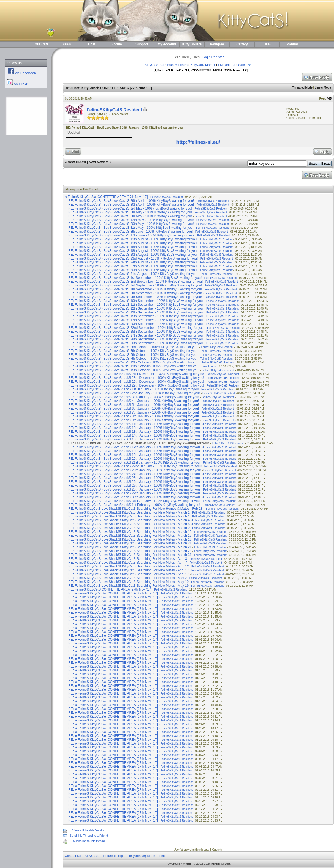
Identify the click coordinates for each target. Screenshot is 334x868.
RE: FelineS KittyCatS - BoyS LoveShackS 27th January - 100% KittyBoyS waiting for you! (135, 486)
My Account (167, 44)
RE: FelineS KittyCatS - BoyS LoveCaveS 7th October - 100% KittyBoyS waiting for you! (133, 359)
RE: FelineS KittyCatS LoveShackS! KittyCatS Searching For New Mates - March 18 (130, 539)
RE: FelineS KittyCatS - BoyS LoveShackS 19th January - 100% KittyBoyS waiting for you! (135, 455)
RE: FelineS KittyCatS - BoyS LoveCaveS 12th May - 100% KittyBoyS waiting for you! (131, 220)
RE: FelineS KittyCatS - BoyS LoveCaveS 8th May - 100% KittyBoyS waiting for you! (130, 216)
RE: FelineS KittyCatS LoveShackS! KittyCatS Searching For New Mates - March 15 (130, 536)
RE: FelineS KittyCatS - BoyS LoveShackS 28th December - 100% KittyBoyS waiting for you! (136, 378)
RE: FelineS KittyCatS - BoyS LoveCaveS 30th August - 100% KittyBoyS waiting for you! (133, 270)
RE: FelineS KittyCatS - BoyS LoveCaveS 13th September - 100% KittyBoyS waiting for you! (136, 312)
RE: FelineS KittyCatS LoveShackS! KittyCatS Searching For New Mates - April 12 (129, 566)
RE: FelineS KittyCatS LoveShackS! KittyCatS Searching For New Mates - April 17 (129, 570)
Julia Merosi (209, 366)
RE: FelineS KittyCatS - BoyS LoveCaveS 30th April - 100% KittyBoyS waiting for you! (131, 205)
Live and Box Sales (232, 65)
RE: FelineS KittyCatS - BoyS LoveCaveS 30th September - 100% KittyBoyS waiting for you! (136, 343)
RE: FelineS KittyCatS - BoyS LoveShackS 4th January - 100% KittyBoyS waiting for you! (134, 401)
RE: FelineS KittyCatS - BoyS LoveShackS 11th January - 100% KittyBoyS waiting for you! (135, 424)
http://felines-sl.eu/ (198, 142)
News (66, 44)
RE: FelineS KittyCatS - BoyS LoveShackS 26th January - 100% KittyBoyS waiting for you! (135, 482)
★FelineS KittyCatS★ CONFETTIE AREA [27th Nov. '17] (107, 197)
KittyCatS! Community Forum (166, 65)
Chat (92, 44)
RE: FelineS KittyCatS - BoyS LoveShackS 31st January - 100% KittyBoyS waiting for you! (134, 501)
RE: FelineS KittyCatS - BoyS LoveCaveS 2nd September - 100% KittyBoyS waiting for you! (135, 282)
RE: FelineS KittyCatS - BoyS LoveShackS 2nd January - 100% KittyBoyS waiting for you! (134, 393)
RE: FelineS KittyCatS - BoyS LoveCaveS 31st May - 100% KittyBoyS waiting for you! (131, 228)
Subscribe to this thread (89, 841)
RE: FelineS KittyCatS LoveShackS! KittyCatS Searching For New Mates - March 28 (130, 551)
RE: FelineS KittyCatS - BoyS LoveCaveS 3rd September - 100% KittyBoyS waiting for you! (135, 285)
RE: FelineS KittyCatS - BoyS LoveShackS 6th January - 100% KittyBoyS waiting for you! (134, 409)
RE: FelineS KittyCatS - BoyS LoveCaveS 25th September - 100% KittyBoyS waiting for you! (136, 332)
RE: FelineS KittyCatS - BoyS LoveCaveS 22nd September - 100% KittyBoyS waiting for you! (136, 328)
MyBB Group (221, 864)
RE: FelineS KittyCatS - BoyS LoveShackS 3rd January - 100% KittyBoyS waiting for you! (134, 397)
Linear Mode (323, 88)
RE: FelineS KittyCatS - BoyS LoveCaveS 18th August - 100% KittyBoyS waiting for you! (133, 251)
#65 (329, 99)
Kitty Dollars (192, 44)
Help (162, 856)
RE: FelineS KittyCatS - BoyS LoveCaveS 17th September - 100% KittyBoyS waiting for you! (136, 320)
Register (218, 57)
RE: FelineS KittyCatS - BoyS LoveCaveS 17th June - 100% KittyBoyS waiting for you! (131, 235)
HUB (267, 44)
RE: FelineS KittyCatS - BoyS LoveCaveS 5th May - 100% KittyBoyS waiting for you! (130, 212)
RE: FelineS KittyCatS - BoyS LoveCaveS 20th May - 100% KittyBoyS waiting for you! (131, 224)
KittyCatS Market (203, 65)
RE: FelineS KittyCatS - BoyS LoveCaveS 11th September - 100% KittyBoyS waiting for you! (136, 305)
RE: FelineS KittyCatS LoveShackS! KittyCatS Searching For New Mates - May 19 (128, 582)
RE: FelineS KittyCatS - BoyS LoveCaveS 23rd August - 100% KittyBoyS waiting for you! (133, 258)
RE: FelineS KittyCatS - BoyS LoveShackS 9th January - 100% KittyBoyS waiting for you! (134, 420)
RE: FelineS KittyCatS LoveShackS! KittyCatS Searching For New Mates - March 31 (130, 555)
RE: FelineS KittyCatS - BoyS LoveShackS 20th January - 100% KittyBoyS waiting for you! (135, 459)
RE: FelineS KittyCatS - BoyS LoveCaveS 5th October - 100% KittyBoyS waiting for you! (133, 351)
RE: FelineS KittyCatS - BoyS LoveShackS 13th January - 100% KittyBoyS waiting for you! (135, 432)
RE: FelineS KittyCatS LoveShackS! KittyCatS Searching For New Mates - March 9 (129, 528)
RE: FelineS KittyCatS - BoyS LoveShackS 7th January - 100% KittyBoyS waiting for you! (134, 412)
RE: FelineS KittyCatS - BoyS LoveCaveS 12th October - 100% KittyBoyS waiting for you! (134, 362)
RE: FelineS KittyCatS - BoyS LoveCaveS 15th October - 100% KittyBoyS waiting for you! (134, 370)
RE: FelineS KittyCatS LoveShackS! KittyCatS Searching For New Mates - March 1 (129, 512)
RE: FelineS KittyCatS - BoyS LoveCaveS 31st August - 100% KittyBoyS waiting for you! (133, 274)
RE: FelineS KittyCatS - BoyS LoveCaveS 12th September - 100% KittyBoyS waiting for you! (136, 308)
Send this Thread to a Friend (89, 836)
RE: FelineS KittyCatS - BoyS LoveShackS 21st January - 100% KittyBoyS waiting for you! (134, 462)
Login (206, 57)
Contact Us (73, 856)
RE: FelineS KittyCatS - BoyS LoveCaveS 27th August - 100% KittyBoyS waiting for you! (133, 266)
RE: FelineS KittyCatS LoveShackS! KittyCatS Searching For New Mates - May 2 (127, 578)
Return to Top (113, 856)
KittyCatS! (92, 856)
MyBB (187, 864)
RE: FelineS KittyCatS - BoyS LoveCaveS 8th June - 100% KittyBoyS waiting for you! (131, 232)
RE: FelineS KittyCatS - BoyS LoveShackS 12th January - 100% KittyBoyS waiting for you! (135, 428)
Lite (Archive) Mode (141, 856)
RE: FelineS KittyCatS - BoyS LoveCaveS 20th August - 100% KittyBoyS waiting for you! (133, 255)
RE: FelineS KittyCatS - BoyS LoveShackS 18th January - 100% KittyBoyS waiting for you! (135, 451)
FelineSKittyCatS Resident (114, 110)
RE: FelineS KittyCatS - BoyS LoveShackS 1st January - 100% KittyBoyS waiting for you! (134, 389)
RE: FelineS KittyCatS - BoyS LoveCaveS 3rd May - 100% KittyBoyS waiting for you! (130, 208)
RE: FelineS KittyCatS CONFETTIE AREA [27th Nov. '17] (110, 589)
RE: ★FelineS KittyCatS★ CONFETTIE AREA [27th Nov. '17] (113, 593)
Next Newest (99, 162)
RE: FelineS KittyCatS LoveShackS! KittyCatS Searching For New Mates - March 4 (129, 520)
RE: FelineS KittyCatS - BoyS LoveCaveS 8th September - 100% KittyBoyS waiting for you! (135, 293)
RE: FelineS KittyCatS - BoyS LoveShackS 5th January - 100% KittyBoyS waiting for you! (134, 405)
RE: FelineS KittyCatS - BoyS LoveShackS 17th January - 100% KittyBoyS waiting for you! (135, 447)
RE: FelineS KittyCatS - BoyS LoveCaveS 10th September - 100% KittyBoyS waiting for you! (136, 301)
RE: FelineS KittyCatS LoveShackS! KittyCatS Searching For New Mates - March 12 (130, 532)
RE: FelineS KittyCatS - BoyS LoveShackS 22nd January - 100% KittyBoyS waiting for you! (135, 466)
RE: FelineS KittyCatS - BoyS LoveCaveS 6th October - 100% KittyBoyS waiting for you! (133, 355)
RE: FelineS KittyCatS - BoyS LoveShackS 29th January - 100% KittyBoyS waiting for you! (135, 493)
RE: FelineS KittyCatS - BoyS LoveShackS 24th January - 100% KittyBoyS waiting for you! (135, 474)
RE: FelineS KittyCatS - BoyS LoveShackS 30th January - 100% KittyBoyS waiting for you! (135, 497)
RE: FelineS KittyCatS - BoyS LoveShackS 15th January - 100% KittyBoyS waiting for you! (135, 439)
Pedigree (217, 44)
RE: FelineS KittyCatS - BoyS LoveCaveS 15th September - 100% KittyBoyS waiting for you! (136, 316)
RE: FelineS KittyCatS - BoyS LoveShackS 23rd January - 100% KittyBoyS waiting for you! (135, 470)
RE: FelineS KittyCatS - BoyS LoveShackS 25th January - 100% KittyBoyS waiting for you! (135, 478)
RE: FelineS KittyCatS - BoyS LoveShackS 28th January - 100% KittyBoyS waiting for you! (135, 489)
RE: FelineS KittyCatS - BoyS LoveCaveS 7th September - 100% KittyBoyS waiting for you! (135, 289)
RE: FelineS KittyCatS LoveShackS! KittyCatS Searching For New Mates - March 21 (130, 543)
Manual (292, 44)
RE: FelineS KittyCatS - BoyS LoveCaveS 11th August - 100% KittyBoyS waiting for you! (133, 239)
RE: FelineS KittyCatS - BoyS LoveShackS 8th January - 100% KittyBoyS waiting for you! (134, 416)
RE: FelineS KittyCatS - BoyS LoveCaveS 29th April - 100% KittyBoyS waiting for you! (131, 201)
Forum (117, 44)
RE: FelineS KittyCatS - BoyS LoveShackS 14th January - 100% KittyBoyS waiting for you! (135, 436)
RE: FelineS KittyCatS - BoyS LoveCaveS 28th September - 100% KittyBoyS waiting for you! (136, 339)
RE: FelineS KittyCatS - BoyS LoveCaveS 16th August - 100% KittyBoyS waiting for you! (133, 247)
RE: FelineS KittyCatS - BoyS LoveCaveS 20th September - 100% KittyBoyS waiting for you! (136, 324)
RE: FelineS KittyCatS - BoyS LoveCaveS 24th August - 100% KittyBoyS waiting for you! (133, 262)
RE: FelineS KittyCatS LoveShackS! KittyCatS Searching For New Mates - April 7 (128, 563)
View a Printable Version (89, 830)
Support (142, 44)
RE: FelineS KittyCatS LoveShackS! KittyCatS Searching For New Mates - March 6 (129, 524)
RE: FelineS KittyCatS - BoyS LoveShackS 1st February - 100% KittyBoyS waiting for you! (134, 505)
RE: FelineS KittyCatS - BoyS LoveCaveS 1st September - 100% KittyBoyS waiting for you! (135, 278)
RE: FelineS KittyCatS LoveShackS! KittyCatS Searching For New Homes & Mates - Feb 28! (136, 509)
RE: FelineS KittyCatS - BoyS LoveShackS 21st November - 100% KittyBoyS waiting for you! (136, 374)
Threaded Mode (302, 88)
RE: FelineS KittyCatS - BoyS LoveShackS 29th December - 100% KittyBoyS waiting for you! (136, 382)
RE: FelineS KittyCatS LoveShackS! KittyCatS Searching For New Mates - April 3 (128, 559)
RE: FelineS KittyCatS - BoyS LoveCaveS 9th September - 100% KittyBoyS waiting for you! (135, 297)
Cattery (242, 44)
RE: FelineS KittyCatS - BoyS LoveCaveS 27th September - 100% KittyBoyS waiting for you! (136, 335)
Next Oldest (77, 162)
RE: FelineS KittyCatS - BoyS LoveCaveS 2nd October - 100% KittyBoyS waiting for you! (133, 347)
